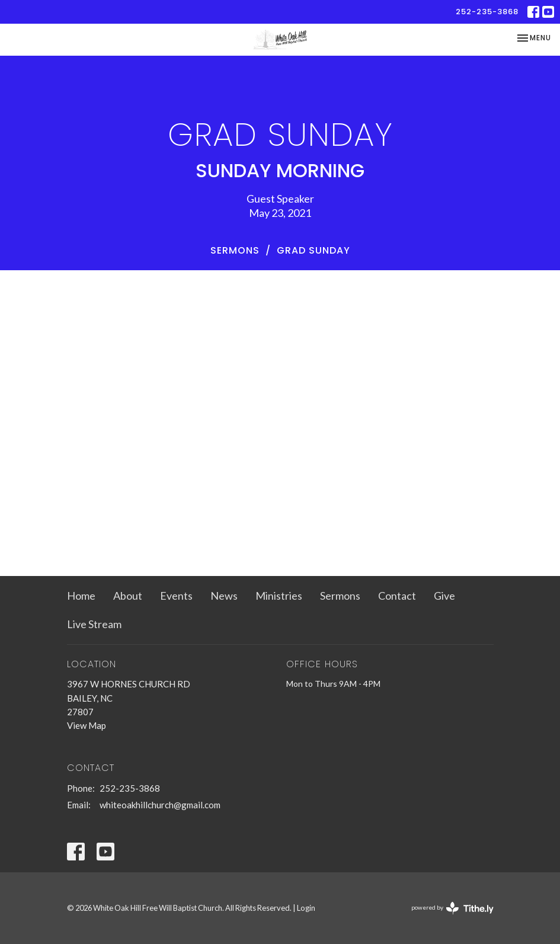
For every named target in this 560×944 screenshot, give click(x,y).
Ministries (279, 596)
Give (444, 596)
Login (306, 908)
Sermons (235, 250)
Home (81, 596)
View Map (87, 725)
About (128, 596)
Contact (397, 596)
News (224, 596)
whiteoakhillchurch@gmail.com (160, 805)
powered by (452, 908)
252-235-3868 (487, 12)
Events (176, 596)
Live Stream (94, 624)
